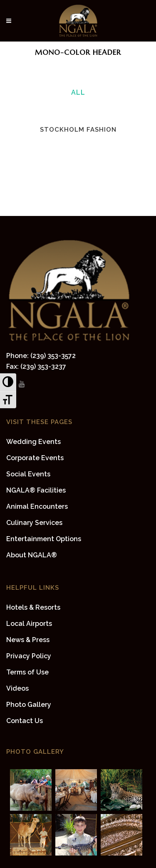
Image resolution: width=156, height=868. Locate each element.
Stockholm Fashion (78, 130)
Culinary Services (34, 523)
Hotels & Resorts (33, 607)
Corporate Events (35, 458)
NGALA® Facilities (36, 490)
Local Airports (29, 624)
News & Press (28, 640)
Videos (17, 688)
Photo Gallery (29, 705)
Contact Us (25, 721)
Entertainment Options (44, 539)
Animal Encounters (37, 506)
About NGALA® (32, 555)
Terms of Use (27, 672)
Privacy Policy (29, 656)
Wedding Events (33, 442)
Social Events (28, 474)
